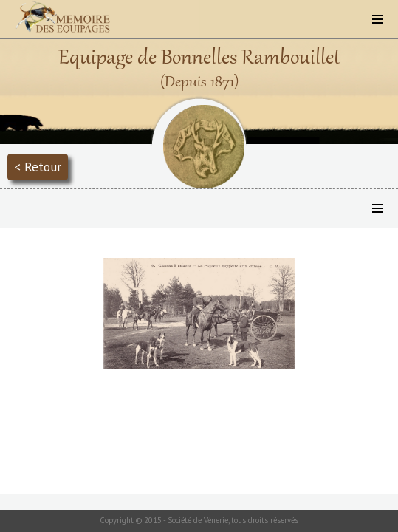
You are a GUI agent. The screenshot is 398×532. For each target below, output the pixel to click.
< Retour (38, 167)
